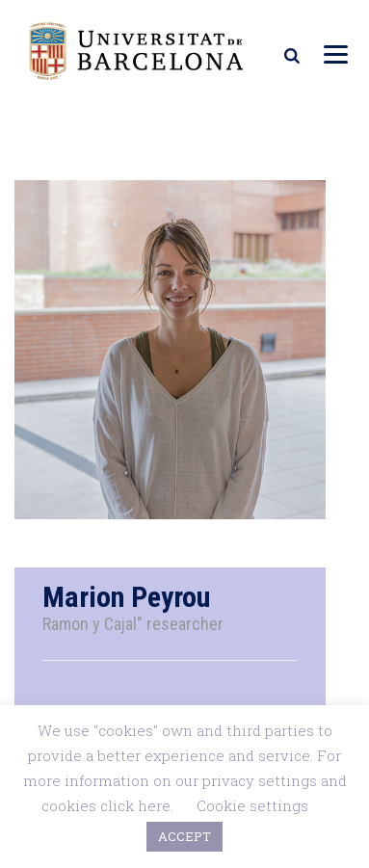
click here (135, 805)
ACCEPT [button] (184, 836)
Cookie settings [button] (252, 805)
